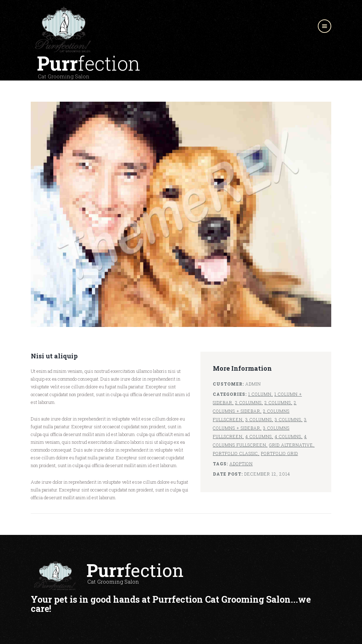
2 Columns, (249, 402)
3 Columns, (259, 419)
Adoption (241, 464)
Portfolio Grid (279, 453)
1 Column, (261, 394)
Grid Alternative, (292, 445)
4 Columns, (259, 436)
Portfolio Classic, (236, 453)
